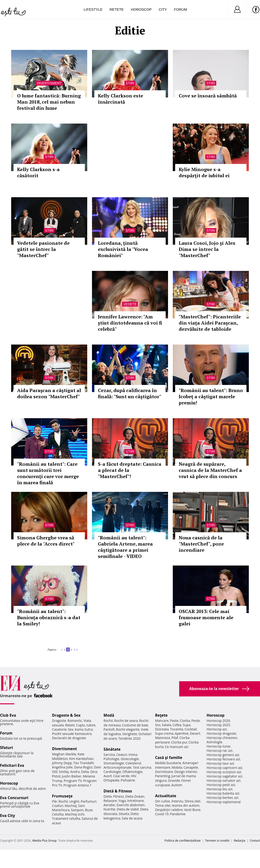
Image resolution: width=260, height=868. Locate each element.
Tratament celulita (66, 818)
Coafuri (58, 806)
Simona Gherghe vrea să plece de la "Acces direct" (46, 541)
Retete (117, 9)
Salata (167, 725)
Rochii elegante (128, 729)
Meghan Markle (64, 754)
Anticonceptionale (118, 767)
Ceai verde (121, 776)
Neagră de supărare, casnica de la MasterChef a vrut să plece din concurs (210, 470)
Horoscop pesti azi (221, 785)
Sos (158, 725)
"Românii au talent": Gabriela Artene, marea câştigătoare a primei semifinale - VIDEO (125, 547)
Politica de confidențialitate (183, 841)
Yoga (122, 801)
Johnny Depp (62, 763)
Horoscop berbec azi (222, 798)
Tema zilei (163, 805)
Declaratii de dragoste (69, 738)
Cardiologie (112, 772)
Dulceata (162, 729)
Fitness (119, 796)
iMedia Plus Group (44, 841)
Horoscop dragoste (221, 733)
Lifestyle (93, 9)
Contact (255, 841)
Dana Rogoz (83, 767)
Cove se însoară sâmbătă (208, 96)
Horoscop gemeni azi (223, 755)
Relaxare (110, 801)
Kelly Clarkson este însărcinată (120, 99)
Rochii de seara (126, 721)
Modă (109, 715)
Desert (195, 733)
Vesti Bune (192, 810)
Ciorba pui (179, 742)
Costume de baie (135, 725)
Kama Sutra (84, 729)
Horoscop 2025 (218, 725)
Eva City (7, 815)
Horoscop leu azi (219, 789)
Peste (196, 721)
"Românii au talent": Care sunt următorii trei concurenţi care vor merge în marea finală (48, 473)
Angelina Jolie (62, 767)
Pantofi (109, 729)
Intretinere (135, 801)
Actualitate (166, 796)
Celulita (58, 814)
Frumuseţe (62, 796)
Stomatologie (114, 763)
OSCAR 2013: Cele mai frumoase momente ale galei (206, 617)
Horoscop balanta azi (223, 793)
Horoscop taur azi (220, 763)
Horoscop (141, 9)
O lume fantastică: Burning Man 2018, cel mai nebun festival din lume (49, 102)
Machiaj (71, 806)
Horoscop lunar (219, 746)
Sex (71, 729)
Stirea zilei (193, 801)
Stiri (130, 83)
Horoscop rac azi (219, 751)
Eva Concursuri (14, 798)
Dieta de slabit (128, 809)
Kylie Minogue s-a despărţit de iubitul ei (204, 172)
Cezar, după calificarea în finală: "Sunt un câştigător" (130, 393)
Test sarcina (142, 767)
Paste (174, 721)
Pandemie (178, 814)
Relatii (70, 725)
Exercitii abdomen (131, 805)
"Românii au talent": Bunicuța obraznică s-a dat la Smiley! (49, 617)
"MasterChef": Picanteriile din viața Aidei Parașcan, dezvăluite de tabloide (210, 323)
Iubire (91, 725)
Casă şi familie (169, 758)
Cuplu (81, 725)
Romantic (75, 721)
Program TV (73, 781)
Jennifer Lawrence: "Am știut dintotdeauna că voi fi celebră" (130, 323)
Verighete (130, 734)
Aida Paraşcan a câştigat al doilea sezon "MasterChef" (49, 393)
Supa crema (164, 733)
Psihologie (112, 759)
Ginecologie (130, 759)
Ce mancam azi (177, 747)
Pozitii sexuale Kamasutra (72, 734)
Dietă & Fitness (118, 791)
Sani (81, 806)
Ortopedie (111, 780)
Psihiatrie (128, 780)
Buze (89, 810)
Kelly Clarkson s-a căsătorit (38, 172)
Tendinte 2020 (129, 738)
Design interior (186, 772)
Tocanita (177, 729)
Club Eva (8, 715)
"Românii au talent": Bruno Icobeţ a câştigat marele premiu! (211, 396)
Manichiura (61, 810)
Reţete (161, 715)
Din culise (162, 801)
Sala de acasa (132, 818)
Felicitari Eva (12, 765)
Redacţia (240, 841)
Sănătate (112, 749)
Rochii (63, 801)
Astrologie (214, 742)
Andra (75, 772)
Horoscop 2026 (218, 721)
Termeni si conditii (217, 841)
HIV (134, 776)
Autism (177, 785)
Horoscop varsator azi (223, 780)
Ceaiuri (122, 755)
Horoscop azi (217, 729)
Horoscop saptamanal (224, 802)
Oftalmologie (132, 772)
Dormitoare (164, 772)
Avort (108, 776)
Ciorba (185, 721)
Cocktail (191, 729)
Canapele (191, 767)
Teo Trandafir (84, 763)
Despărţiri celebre (169, 810)
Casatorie (59, 729)
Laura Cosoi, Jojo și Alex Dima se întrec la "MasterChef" (207, 249)
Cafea (177, 725)
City (163, 9)
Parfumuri (88, 801)
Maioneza (162, 738)
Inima (133, 755)
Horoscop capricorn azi (224, 768)
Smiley (64, 772)
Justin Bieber (72, 776)
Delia (85, 772)
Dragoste (59, 721)
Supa (187, 725)
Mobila (177, 767)
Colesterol (133, 763)
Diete (108, 796)
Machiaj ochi (75, 814)
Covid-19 (162, 814)
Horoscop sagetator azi (224, 776)
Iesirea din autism (186, 805)
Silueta (124, 814)
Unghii (74, 801)
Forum (181, 9)
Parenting (162, 776)
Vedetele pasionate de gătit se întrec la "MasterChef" (43, 249)
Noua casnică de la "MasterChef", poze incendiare (201, 544)
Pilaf (175, 738)
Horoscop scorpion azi (224, 772)
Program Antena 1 (78, 785)
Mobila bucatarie (168, 763)
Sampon (77, 810)
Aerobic (110, 805)
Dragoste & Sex (66, 715)
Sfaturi (6, 748)
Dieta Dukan (135, 796)
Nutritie (110, 809)
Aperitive (182, 733)
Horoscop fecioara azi (223, 759)
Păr (55, 801)
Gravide (174, 780)
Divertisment (49, 83)
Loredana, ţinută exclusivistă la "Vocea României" (123, 249)
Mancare (162, 721)
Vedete (130, 304)
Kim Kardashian (81, 759)
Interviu (177, 801)
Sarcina (109, 755)
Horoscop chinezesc (222, 738)
